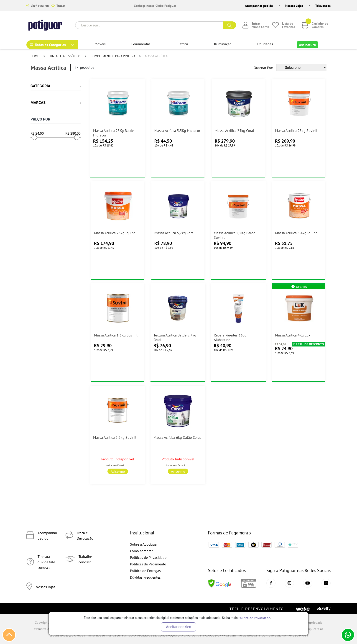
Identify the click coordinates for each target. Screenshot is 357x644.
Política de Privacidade (254, 618)
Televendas (323, 6)
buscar (230, 25)
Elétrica (182, 44)
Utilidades (265, 44)
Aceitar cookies (178, 627)
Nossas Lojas (294, 6)
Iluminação (223, 44)
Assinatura (307, 45)
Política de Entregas (145, 571)
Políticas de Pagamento (148, 564)
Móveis (100, 44)
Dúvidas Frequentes (145, 577)
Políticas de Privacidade (148, 557)
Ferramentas (141, 44)
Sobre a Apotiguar (144, 544)
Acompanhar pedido (259, 6)
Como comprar (141, 551)
